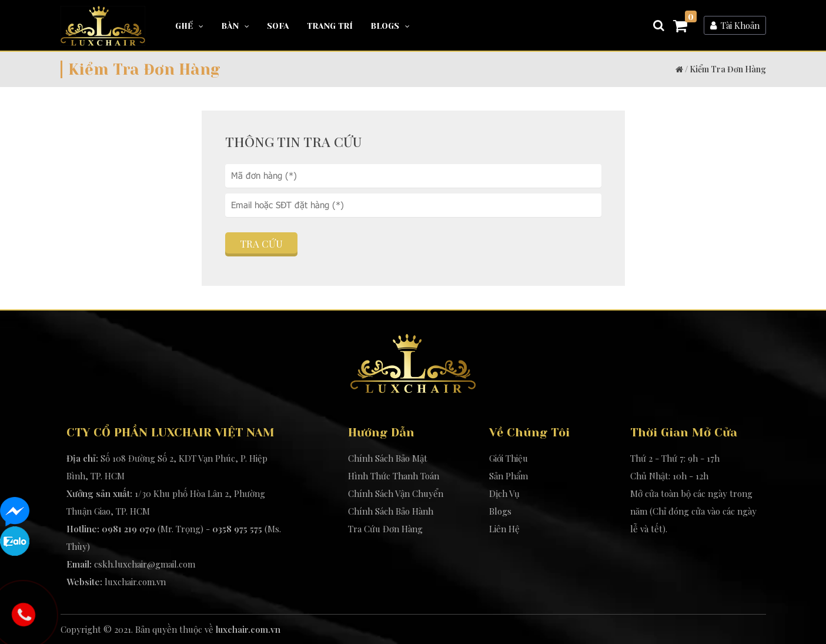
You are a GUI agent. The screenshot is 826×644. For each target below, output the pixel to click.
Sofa (278, 26)
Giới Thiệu (509, 458)
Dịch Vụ (504, 493)
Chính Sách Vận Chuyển (396, 493)
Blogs (390, 26)
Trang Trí (330, 26)
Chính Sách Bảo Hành (391, 511)
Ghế (189, 26)
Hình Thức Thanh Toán (394, 476)
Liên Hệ (504, 529)
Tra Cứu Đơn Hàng (385, 529)
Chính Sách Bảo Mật (388, 458)
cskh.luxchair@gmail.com (145, 564)
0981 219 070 (128, 529)
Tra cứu (261, 243)
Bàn (235, 26)
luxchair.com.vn (135, 582)
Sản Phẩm (509, 476)
